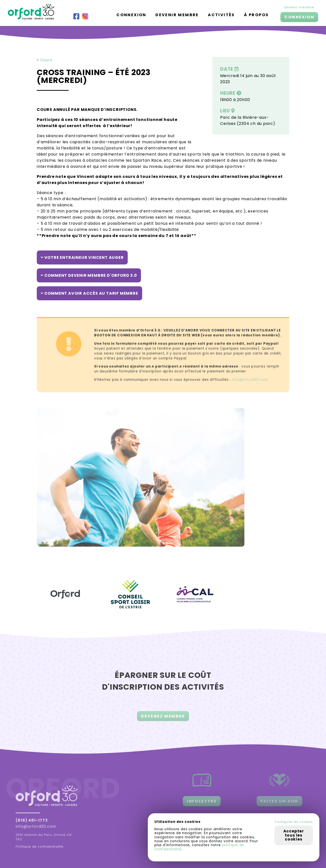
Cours (45, 60)
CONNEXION (299, 17)
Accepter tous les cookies (294, 835)
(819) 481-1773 (32, 820)
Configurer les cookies (294, 822)
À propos (256, 15)
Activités (221, 15)
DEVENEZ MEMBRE (163, 719)
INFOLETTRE (202, 801)
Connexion (131, 15)
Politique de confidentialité (40, 847)
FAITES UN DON (279, 801)
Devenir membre (177, 15)
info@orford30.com (250, 380)
